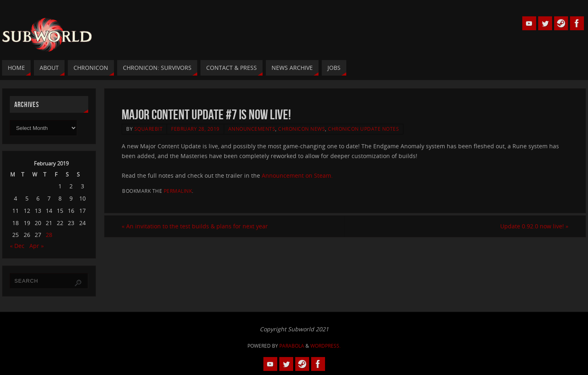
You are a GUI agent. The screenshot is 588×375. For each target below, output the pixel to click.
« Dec (17, 246)
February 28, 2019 (195, 129)
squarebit (149, 129)
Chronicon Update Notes (363, 129)
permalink (178, 191)
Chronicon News (302, 129)
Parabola (292, 346)
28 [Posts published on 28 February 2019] (49, 235)
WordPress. (325, 346)
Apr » (37, 246)
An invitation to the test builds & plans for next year (195, 226)
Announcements (252, 129)
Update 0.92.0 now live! (534, 226)
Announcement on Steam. (297, 175)
